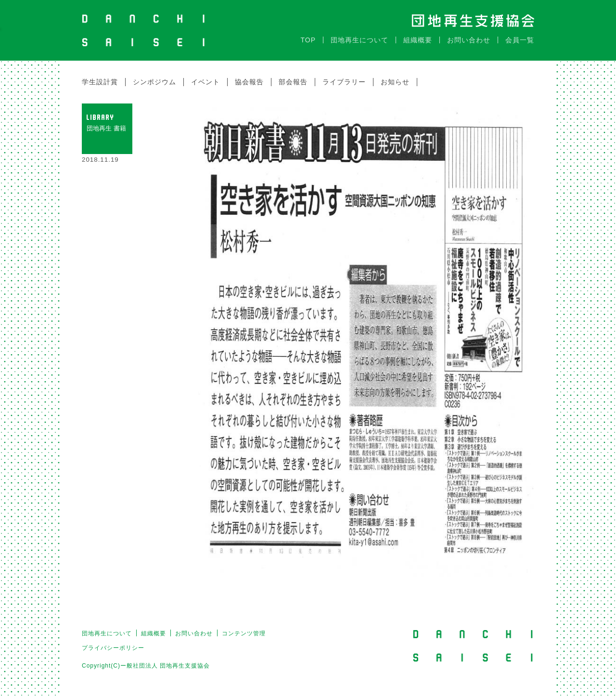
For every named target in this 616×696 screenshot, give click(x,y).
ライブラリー (344, 82)
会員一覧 (520, 40)
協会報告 (249, 82)
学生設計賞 (100, 82)
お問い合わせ (469, 40)
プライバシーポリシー (113, 648)
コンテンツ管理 (244, 633)
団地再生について (359, 40)
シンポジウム (154, 82)
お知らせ (395, 82)
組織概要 (418, 40)
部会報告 (293, 82)
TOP (308, 40)
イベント (205, 82)
